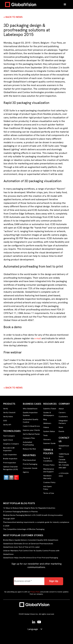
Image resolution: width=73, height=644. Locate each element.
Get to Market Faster (31, 434)
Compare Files (29, 438)
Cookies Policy (49, 482)
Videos (46, 427)
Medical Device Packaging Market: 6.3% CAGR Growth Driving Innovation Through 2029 (33, 517)
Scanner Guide (49, 443)
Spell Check (8, 440)
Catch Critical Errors (31, 426)
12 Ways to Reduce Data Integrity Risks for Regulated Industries (29, 508)
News (61, 427)
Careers (62, 413)
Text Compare (9, 436)
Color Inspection (10, 455)
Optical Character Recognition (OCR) (11, 468)
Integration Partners (63, 422)
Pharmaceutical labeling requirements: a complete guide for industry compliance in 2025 (36, 524)
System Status (49, 431)
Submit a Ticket (50, 409)
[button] (65, 4)
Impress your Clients (31, 430)
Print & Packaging (30, 464)
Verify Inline (8, 417)
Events (61, 431)
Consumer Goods (30, 468)
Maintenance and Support (49, 470)
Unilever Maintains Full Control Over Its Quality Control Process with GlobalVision (31, 552)
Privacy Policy (49, 465)
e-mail (38, 338)
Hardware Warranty (47, 477)
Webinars (47, 423)
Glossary (47, 439)
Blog (45, 419)
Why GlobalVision (30, 409)
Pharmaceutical (29, 460)
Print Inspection (10, 463)
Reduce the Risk (29, 449)
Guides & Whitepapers (49, 414)
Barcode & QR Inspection (9, 449)
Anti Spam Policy (47, 488)
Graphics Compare (11, 444)
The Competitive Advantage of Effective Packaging (24, 529)
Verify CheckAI (9, 413)
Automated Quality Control (31, 421)
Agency (26, 472)
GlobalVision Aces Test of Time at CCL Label (21, 547)
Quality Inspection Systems (30, 414)
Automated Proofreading (28, 443)
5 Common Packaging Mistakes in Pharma (20, 512)
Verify (6, 409)
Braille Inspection (10, 459)
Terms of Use (49, 493)
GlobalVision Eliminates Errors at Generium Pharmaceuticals (28, 544)
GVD (5, 421)
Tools (45, 435)
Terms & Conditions (48, 460)
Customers (63, 417)
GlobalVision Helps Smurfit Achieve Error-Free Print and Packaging (31, 558)
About (61, 409)
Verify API (7, 425)
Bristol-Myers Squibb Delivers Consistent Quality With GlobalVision (31, 540)
